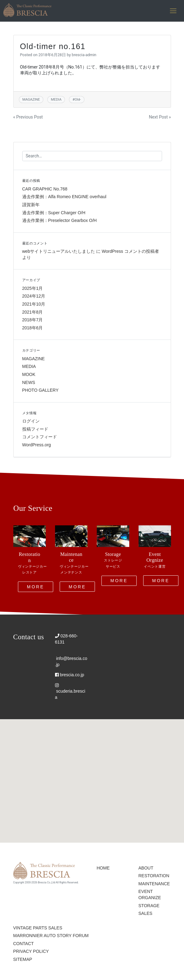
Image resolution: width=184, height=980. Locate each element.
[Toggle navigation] (173, 11)
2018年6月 (33, 328)
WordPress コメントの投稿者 (130, 251)
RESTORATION (154, 876)
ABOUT (146, 868)
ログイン (31, 421)
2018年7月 (33, 320)
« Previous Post (28, 117)
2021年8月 (33, 312)
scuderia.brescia (70, 691)
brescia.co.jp (70, 675)
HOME (103, 868)
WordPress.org (37, 445)
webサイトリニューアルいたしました (59, 251)
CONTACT (24, 944)
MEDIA (56, 99)
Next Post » (160, 117)
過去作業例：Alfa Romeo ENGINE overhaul (64, 197)
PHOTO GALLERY (41, 390)
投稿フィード (35, 429)
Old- (78, 99)
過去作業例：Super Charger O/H (54, 213)
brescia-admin (84, 55)
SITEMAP (23, 959)
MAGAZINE (31, 99)
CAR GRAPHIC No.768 (45, 189)
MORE (36, 586)
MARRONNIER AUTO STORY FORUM (51, 936)
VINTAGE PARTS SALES (38, 928)
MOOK (29, 374)
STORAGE (149, 906)
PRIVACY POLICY (31, 951)
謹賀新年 (31, 205)
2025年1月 (33, 288)
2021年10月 (34, 304)
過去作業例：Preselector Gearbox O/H (60, 220)
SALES (145, 913)
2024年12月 (34, 296)
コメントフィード (40, 437)
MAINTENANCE (154, 884)
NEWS (29, 382)
